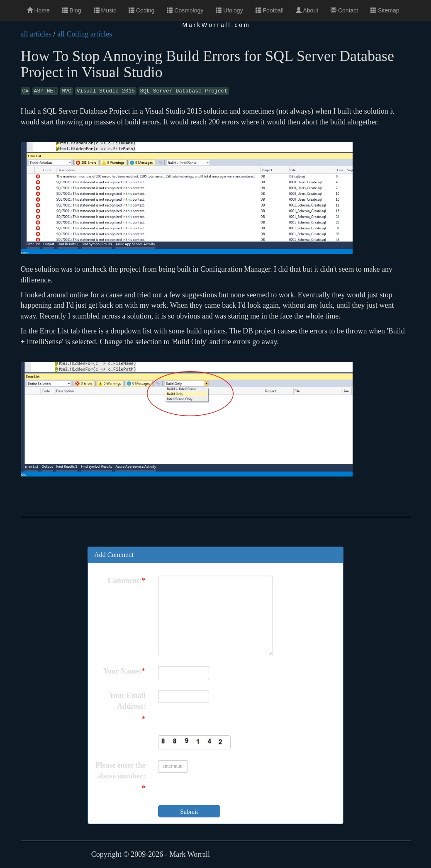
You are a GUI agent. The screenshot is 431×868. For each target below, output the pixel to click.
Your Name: (123, 671)
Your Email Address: (127, 701)
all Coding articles (85, 34)
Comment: (125, 581)
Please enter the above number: (121, 771)
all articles (36, 34)
